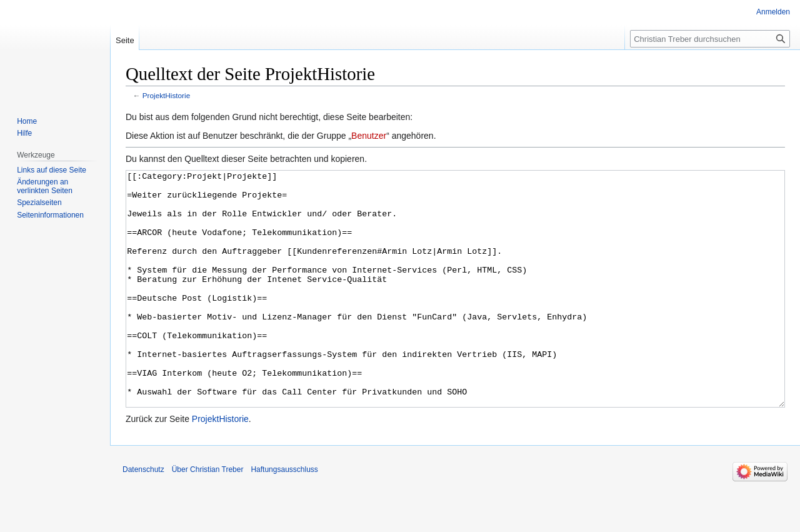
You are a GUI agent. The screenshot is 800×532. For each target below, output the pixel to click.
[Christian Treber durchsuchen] (710, 39)
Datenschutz (143, 516)
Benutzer (369, 136)
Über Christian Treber (208, 516)
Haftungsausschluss (284, 516)
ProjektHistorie (166, 95)
